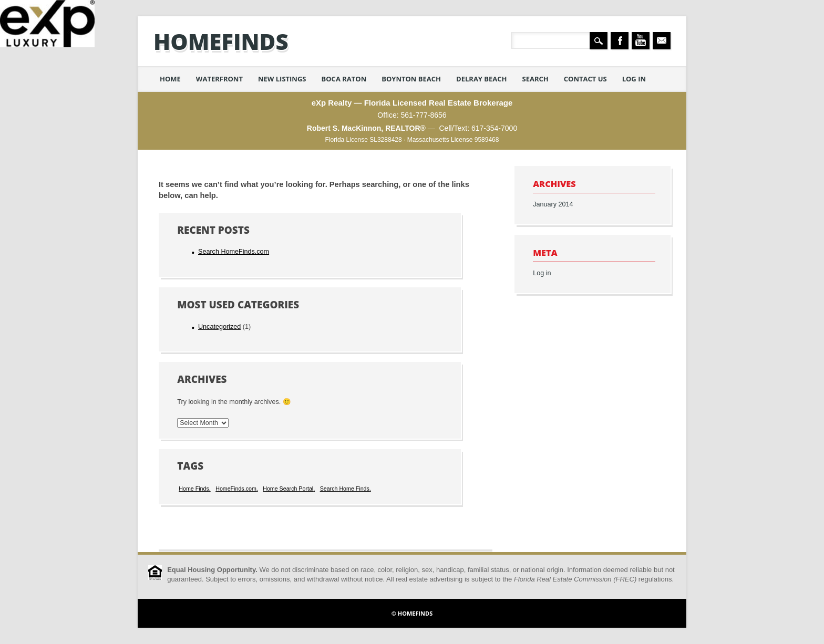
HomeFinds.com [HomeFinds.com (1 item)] (236, 489)
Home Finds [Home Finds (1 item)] (194, 489)
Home (170, 79)
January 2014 (553, 204)
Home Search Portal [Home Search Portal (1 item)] (288, 489)
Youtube (641, 41)
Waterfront (219, 79)
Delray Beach (482, 79)
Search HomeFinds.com (234, 252)
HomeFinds (221, 41)
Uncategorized (219, 327)
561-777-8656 (423, 115)
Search (535, 79)
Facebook (620, 41)
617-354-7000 (494, 128)
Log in (634, 79)
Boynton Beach (411, 79)
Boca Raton (344, 79)
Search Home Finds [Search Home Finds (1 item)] (345, 489)
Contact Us (585, 79)
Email (662, 41)
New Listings (282, 79)
